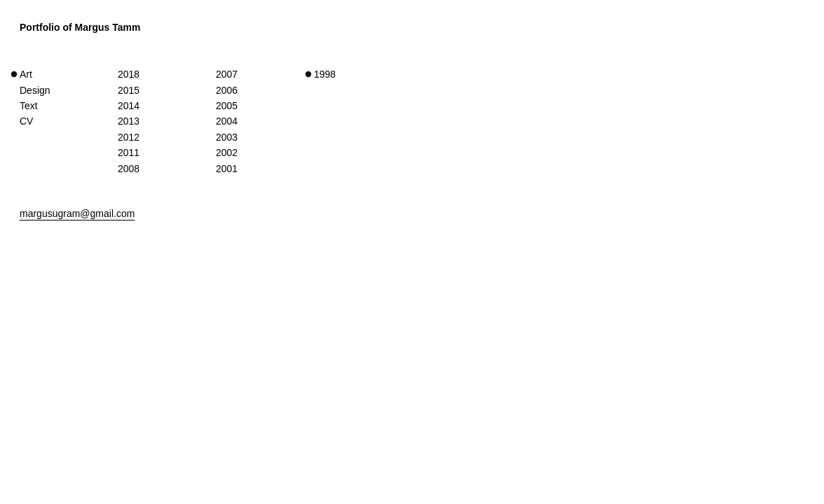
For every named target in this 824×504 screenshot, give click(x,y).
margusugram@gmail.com (77, 213)
